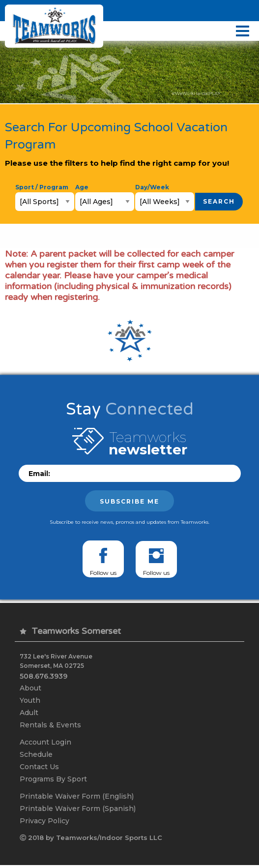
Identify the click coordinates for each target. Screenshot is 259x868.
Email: (39, 474)
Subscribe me (129, 501)
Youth (30, 700)
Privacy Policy (44, 823)
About (30, 687)
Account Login (45, 743)
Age (82, 187)
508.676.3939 (43, 675)
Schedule (36, 755)
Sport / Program (42, 187)
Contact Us (39, 768)
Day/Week (152, 187)
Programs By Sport (53, 780)
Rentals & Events (50, 725)
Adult (29, 712)
